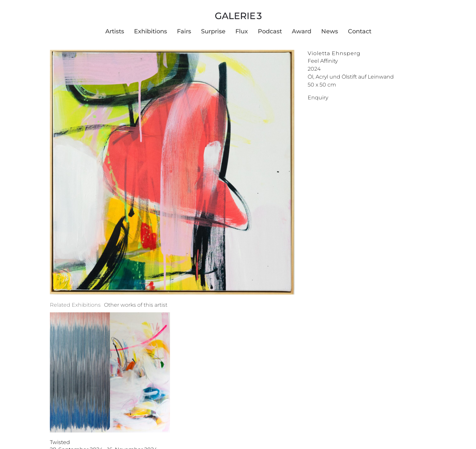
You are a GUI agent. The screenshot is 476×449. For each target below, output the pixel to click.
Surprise (213, 31)
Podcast (270, 31)
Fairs (184, 31)
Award (302, 31)
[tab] (75, 305)
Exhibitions (151, 31)
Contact (360, 31)
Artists (115, 31)
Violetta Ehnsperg (334, 53)
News (330, 31)
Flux (242, 31)
